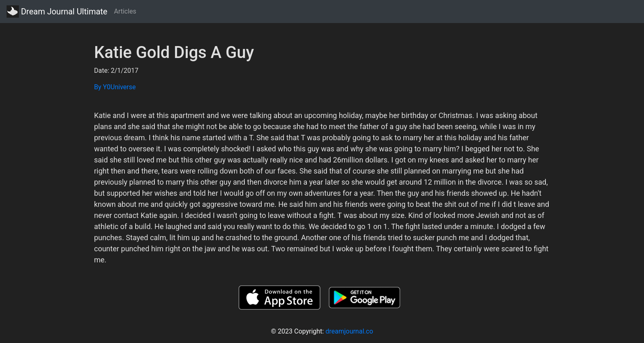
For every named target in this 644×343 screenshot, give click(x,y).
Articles (125, 11)
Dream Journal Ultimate (57, 12)
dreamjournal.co (349, 331)
